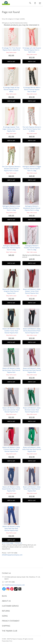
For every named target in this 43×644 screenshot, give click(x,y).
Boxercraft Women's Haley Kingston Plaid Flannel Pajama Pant (11, 291)
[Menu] (40, 3)
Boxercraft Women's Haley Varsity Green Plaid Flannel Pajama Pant (11, 370)
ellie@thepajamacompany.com (12, 555)
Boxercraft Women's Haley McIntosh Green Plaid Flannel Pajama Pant (32, 410)
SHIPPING (6, 626)
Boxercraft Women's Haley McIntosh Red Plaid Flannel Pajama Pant (32, 370)
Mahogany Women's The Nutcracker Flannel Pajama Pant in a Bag (11, 248)
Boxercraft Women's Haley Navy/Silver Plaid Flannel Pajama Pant (32, 489)
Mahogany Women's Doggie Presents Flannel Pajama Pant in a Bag (32, 169)
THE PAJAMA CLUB (10, 631)
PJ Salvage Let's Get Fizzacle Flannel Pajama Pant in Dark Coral (32, 50)
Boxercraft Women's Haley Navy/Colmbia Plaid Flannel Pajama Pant (11, 489)
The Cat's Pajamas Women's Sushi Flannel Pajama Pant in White (32, 129)
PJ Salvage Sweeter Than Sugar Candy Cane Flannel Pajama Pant (11, 129)
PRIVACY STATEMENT (11, 621)
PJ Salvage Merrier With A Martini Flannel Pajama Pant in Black (32, 89)
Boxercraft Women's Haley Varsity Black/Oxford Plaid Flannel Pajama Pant (32, 331)
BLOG (4, 596)
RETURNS (6, 611)
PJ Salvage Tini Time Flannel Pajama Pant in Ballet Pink (11, 49)
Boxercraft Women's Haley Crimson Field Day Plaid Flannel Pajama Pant (11, 449)
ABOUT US (6, 601)
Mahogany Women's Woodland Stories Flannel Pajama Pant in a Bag (32, 208)
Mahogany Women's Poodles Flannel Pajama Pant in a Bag (32, 248)
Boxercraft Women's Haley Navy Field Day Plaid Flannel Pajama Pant (11, 528)
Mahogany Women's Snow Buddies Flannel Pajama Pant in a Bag (11, 208)
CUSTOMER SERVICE (10, 606)
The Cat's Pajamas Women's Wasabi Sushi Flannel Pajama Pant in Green (11, 169)
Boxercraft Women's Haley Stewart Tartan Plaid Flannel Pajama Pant (32, 291)
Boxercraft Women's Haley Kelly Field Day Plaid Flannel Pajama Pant (32, 449)
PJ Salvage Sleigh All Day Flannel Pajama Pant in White (11, 89)
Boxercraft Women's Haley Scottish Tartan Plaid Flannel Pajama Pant (11, 331)
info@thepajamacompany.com (15, 585)
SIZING (5, 616)
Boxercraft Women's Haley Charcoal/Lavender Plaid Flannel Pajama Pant (11, 410)
